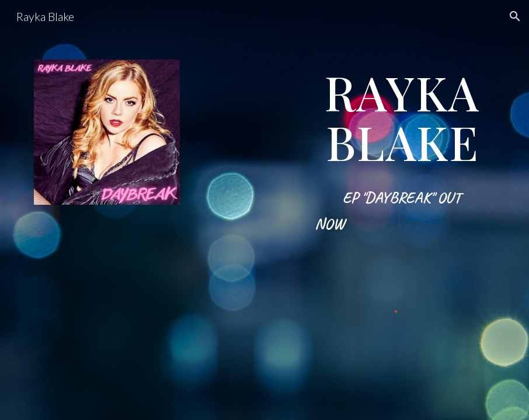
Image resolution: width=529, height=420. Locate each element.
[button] (515, 16)
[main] (403, 157)
